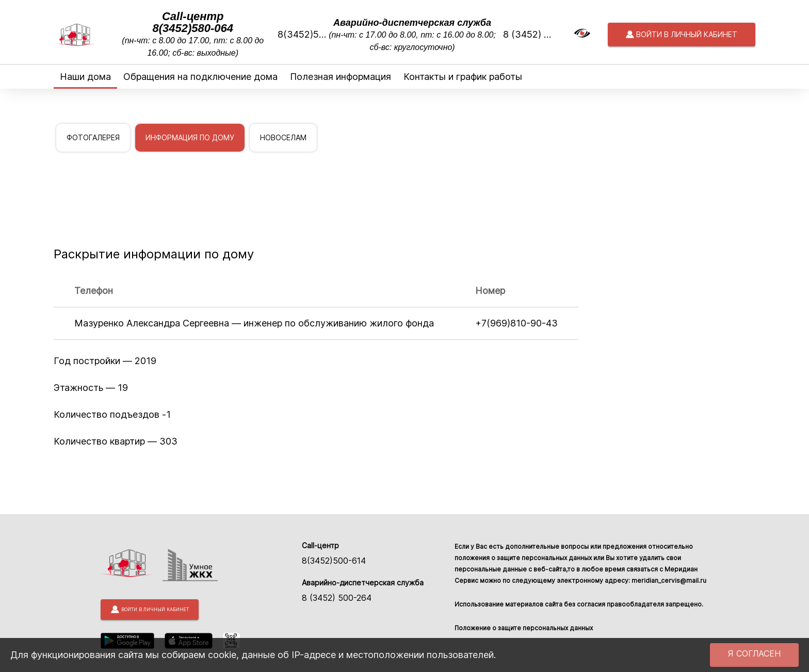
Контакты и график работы (463, 77)
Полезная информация (341, 77)
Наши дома (85, 77)
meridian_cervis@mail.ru (669, 580)
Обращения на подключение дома (200, 77)
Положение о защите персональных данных (524, 628)
